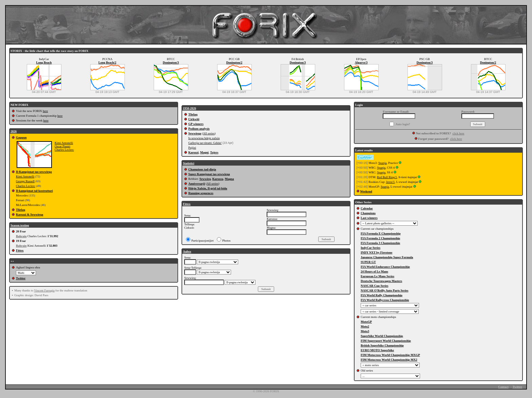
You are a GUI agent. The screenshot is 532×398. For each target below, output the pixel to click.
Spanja (383, 163)
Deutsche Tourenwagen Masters (381, 281)
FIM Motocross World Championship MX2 (389, 360)
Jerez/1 (390, 182)
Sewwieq (205, 179)
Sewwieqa (195, 133)
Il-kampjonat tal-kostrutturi (34, 191)
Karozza (218, 179)
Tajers (214, 152)
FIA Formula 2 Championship (380, 238)
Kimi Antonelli (64, 143)
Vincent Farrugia (44, 290)
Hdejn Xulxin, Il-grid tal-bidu (208, 188)
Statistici (189, 163)
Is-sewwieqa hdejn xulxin (204, 138)
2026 (14, 131)
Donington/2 (234, 62)
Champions (368, 213)
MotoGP (366, 322)
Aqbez (187, 251)
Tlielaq (21, 210)
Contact (503, 387)
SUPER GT (368, 262)
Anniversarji (197, 184)
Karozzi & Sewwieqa (30, 214)
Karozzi (193, 152)
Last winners (369, 218)
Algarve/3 (361, 62)
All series (209, 133)
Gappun (21, 137)
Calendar (367, 208)
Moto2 (365, 326)
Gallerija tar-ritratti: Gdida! (205, 143)
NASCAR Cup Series (375, 286)
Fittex (20, 250)
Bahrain (21, 236)
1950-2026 (189, 108)
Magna (230, 179)
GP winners (196, 124)
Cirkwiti (194, 119)
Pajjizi (192, 148)
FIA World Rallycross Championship (385, 300)
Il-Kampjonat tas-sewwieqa (34, 172)
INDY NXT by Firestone (377, 252)
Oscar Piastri (62, 146)
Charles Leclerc (64, 150)
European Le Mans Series (377, 276)
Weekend (366, 191)
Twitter (21, 278)
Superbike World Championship (382, 336)
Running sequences (201, 193)
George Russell (25, 181)
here (45, 111)
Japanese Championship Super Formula (387, 257)
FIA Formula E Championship (381, 233)
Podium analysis (199, 129)
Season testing (20, 225)
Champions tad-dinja (202, 169)
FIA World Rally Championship (382, 295)
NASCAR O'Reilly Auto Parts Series (385, 290)
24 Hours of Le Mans (374, 271)
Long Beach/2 (107, 62)
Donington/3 (171, 62)
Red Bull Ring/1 (387, 177)
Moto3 (365, 331)
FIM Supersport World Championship (386, 341)
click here (458, 133)
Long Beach (44, 62)
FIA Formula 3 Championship (380, 243)
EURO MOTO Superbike (377, 350)
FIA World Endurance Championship (385, 267)
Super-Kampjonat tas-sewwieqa (209, 174)
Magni (204, 152)
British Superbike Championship (382, 345)
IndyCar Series (370, 248)
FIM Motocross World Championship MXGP (390, 355)
